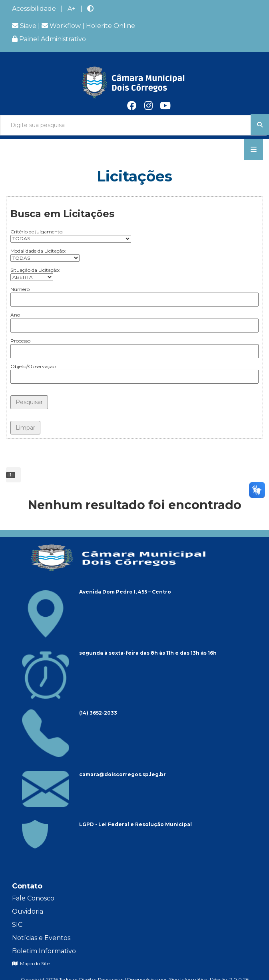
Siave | (27, 26)
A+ (72, 9)
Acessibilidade (34, 9)
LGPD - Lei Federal (105, 824)
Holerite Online (111, 26)
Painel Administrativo (49, 39)
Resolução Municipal (163, 824)
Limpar (25, 428)
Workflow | (64, 26)
